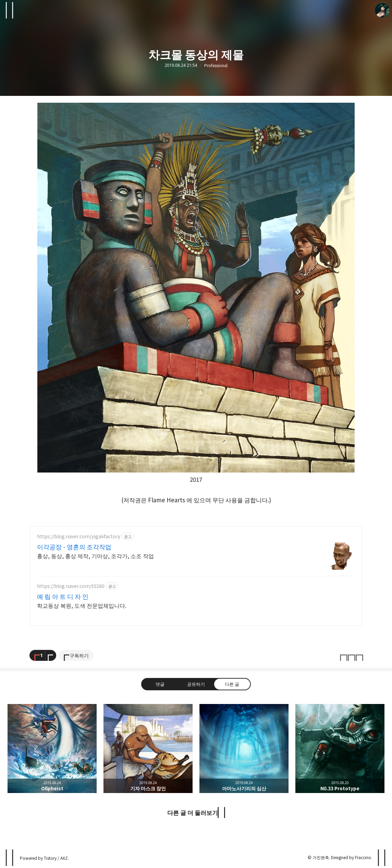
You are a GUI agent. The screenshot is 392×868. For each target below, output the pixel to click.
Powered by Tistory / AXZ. (43, 858)
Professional (216, 65)
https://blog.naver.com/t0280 (68, 586)
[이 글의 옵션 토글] (51, 655)
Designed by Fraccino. (352, 857)
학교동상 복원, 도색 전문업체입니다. (76, 605)
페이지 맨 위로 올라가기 (382, 858)
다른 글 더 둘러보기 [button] (193, 813)
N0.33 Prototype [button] (340, 749)
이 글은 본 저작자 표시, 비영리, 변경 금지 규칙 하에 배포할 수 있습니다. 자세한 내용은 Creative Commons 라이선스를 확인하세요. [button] (351, 656)
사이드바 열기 (10, 10)
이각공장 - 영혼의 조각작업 (68, 546)
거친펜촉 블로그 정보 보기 (382, 10)
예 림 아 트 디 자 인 (59, 596)
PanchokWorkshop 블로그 (10, 858)
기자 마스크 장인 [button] (148, 749)
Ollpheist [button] (52, 749)
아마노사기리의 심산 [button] (244, 749)
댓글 (160, 684)
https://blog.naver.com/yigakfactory (75, 536)
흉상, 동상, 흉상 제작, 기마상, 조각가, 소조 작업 (88, 556)
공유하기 (196, 684)
